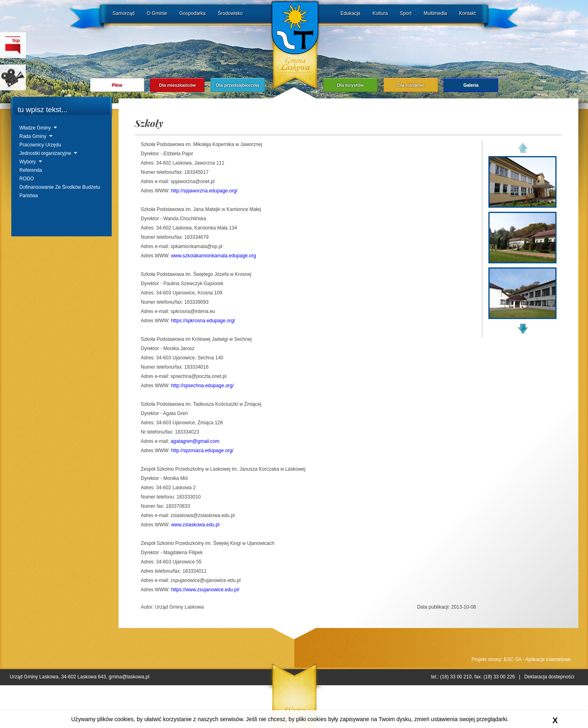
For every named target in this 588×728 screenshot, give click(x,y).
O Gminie (157, 13)
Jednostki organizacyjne (45, 153)
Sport (406, 13)
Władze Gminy (35, 128)
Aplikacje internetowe (548, 659)
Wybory (28, 162)
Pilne (117, 85)
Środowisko (230, 13)
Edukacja (350, 13)
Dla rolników (410, 85)
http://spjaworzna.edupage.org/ (204, 191)
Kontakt (467, 13)
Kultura (380, 13)
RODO (27, 179)
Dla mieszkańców (177, 85)
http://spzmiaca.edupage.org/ (202, 451)
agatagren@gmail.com (195, 441)
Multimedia (435, 13)
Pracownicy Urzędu (40, 145)
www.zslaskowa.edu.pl (195, 525)
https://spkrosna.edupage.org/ (203, 321)
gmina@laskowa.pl (129, 677)
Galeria (471, 85)
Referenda (31, 170)
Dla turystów (350, 85)
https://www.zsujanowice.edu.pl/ (205, 590)
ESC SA (512, 659)
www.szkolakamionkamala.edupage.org (214, 256)
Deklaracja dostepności (549, 677)
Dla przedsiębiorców (238, 85)
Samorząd (124, 13)
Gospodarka (192, 13)
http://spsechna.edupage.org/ (202, 386)
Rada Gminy (33, 136)
